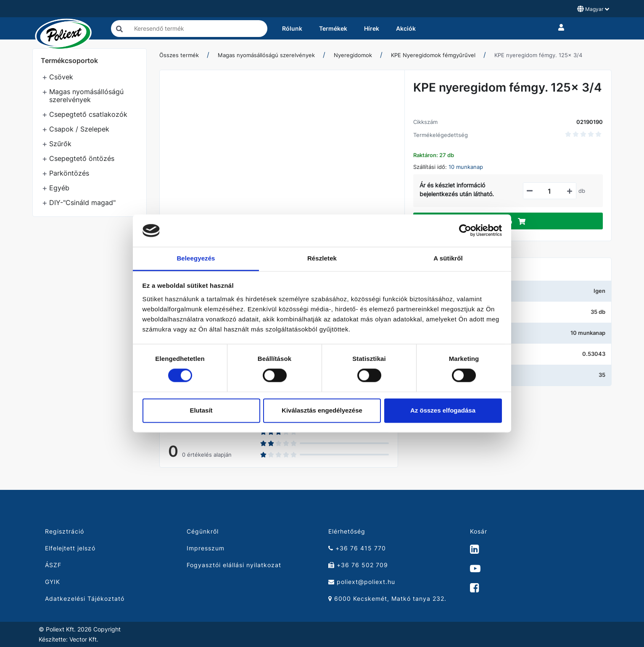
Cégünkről (203, 531)
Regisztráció (65, 531)
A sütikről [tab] (448, 258)
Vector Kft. (84, 639)
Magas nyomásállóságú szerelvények (86, 96)
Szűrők (60, 144)
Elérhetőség (347, 531)
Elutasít (201, 410)
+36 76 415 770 (357, 548)
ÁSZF (53, 565)
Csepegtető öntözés (82, 158)
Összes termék (179, 55)
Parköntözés (69, 173)
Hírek (372, 28)
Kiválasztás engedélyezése (322, 410)
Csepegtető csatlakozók (88, 114)
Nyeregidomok (353, 55)
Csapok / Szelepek (79, 129)
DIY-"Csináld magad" (82, 203)
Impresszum (206, 548)
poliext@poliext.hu (362, 582)
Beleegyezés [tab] (196, 258)
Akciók (406, 28)
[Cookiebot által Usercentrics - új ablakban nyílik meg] (465, 231)
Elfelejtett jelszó (70, 548)
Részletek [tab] (322, 258)
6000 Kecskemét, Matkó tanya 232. (387, 598)
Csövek (61, 77)
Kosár (479, 531)
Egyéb (59, 188)
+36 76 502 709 (358, 565)
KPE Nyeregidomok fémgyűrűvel (433, 55)
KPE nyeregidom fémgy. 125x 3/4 (538, 55)
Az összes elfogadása (443, 410)
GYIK (53, 582)
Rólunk (292, 28)
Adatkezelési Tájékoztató (85, 598)
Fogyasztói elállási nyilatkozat (234, 565)
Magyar (593, 9)
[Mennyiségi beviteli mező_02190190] (550, 191)
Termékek (333, 28)
